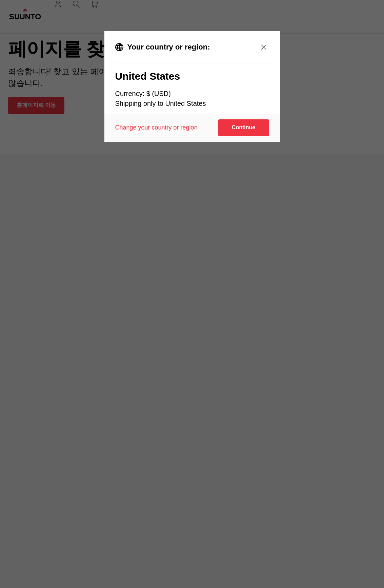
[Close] (264, 47)
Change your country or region (156, 128)
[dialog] (192, 86)
